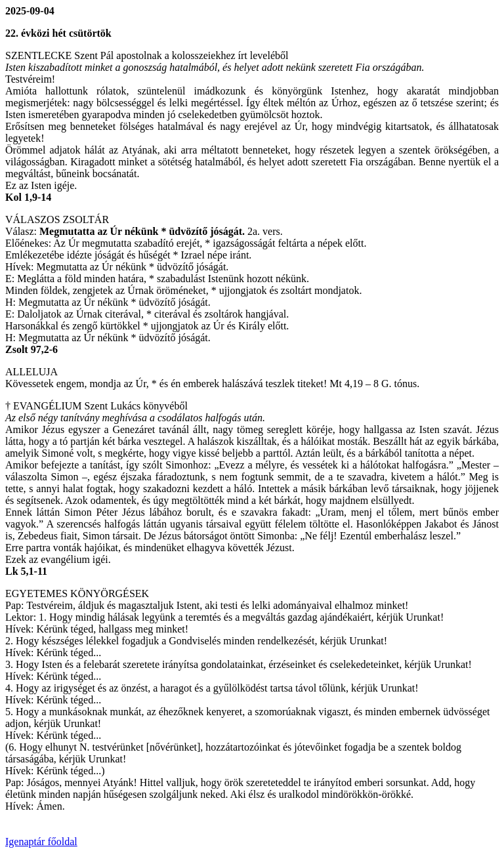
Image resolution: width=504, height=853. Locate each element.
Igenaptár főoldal (41, 842)
